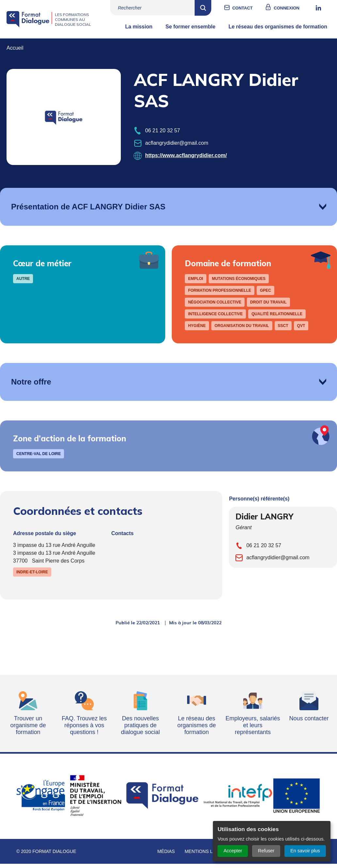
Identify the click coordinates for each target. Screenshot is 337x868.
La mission (139, 32)
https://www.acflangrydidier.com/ (186, 160)
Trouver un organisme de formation (28, 730)
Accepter (233, 851)
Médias (166, 856)
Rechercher (209, 8)
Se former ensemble (191, 32)
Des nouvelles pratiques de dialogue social (140, 730)
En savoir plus (305, 851)
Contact (249, 8)
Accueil (15, 53)
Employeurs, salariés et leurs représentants (253, 730)
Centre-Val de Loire (39, 459)
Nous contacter (309, 723)
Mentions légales (208, 856)
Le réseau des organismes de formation (278, 32)
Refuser (266, 851)
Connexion (293, 8)
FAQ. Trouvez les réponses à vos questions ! (84, 730)
